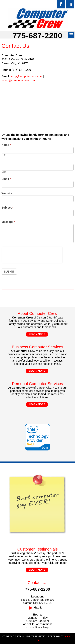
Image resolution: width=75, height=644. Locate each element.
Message (8, 222)
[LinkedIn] (70, 4)
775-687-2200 (37, 36)
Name (6, 145)
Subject (8, 208)
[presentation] (32, 255)
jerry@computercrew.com (26, 76)
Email (6, 179)
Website (7, 193)
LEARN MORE (37, 334)
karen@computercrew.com (18, 80)
